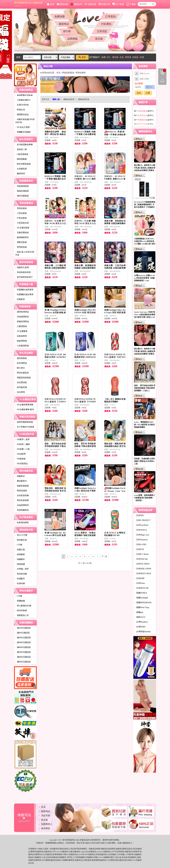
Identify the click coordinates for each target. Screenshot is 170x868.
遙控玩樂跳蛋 (22, 196)
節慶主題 (20, 550)
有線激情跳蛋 (22, 186)
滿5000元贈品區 (23, 652)
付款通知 (106, 24)
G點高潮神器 (22, 154)
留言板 (99, 39)
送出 (139, 93)
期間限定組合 (22, 115)
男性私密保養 (22, 500)
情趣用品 (92, 849)
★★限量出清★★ (24, 95)
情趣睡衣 (20, 559)
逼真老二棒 (21, 149)
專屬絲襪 (20, 601)
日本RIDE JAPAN (143, 569)
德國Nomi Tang (142, 607)
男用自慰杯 (21, 208)
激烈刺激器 (21, 358)
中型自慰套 (21, 218)
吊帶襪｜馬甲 (22, 569)
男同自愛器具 (22, 373)
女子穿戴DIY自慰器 (25, 427)
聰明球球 (20, 174)
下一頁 (104, 556)
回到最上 (162, 81)
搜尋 (82, 57)
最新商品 (64, 24)
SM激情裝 (20, 459)
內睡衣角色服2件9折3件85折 (25, 121)
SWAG (101, 857)
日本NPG (139, 515)
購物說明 (76, 4)
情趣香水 (20, 476)
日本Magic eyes (142, 535)
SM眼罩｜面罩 (22, 439)
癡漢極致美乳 (22, 237)
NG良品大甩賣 (22, 127)
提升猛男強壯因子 (24, 277)
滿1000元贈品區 (23, 628)
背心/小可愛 (21, 535)
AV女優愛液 (21, 331)
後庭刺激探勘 (22, 486)
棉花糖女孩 (21, 540)
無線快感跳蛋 (22, 191)
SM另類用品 (21, 464)
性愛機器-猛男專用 (24, 290)
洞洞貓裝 (20, 554)
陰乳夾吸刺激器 (23, 164)
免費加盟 (90, 4)
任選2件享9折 (22, 105)
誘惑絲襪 (20, 564)
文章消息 (102, 31)
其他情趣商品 (22, 510)
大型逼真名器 (22, 223)
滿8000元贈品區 (23, 662)
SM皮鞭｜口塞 (22, 449)
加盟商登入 (47, 824)
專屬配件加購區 (23, 132)
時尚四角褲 (21, 611)
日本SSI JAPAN (142, 564)
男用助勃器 (21, 247)
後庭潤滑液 (21, 341)
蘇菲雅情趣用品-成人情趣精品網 (28, 4)
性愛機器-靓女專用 (24, 294)
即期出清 (20, 110)
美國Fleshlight (141, 598)
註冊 (148, 93)
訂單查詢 (110, 17)
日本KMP (139, 578)
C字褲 (19, 545)
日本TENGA (141, 530)
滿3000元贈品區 (23, 642)
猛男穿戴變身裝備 (24, 422)
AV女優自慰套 (22, 228)
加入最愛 (118, 4)
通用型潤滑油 (22, 312)
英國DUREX (141, 593)
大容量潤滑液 (22, 346)
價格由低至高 (69, 99)
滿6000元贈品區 (23, 657)
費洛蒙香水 (21, 481)
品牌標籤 (72, 39)
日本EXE (139, 549)
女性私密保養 (22, 496)
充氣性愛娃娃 (22, 233)
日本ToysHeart (141, 525)
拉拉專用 (20, 392)
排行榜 (67, 31)
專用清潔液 (21, 491)
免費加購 (60, 17)
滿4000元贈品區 (23, 647)
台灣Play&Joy (141, 622)
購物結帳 (62, 4)
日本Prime (140, 583)
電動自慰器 (21, 242)
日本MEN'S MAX (143, 574)
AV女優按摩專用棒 (24, 405)
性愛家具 (20, 299)
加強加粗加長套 (23, 272)
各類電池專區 (22, 523)
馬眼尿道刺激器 (23, 378)
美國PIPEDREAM (143, 603)
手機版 (131, 4)
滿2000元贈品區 (23, 638)
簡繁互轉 (104, 4)
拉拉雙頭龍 (21, 382)
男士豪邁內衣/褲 (23, 606)
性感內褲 (20, 583)
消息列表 (46, 816)
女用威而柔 (21, 169)
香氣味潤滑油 (22, 322)
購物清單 (162, 70)
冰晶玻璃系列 (22, 505)
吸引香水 (20, 368)
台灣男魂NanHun (143, 632)
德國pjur (139, 612)
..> (98, 556)
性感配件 (20, 579)
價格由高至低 (84, 99)
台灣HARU (140, 627)
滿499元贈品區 (23, 633)
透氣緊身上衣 (22, 615)
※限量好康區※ (23, 100)
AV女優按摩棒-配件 (25, 410)
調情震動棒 (21, 159)
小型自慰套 (21, 213)
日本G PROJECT (143, 520)
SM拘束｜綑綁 (22, 444)
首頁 (50, 4)
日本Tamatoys (141, 540)
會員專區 (46, 828)
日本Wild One (141, 559)
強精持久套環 (22, 267)
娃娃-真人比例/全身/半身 (25, 253)
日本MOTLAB (142, 588)
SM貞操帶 (20, 454)
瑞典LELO (140, 617)
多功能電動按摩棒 (24, 145)
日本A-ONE (140, 544)
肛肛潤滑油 (21, 363)
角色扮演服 (21, 574)
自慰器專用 (21, 336)
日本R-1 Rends (142, 554)
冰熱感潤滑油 (22, 317)
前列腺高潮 (21, 387)
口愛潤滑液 (21, 326)
